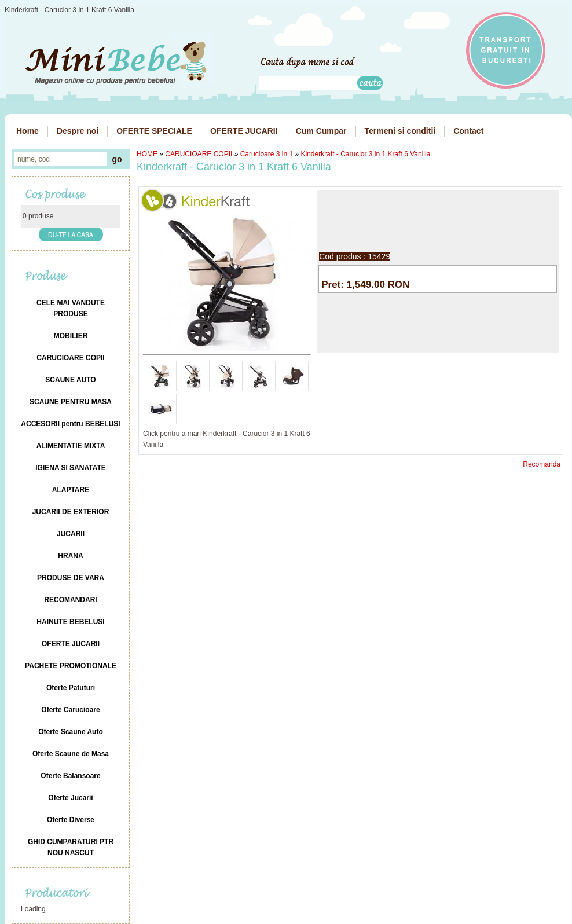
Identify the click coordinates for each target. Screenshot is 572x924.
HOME (147, 154)
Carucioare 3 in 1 (267, 154)
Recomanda (542, 464)
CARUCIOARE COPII (199, 154)
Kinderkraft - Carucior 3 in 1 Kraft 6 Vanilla (365, 154)
